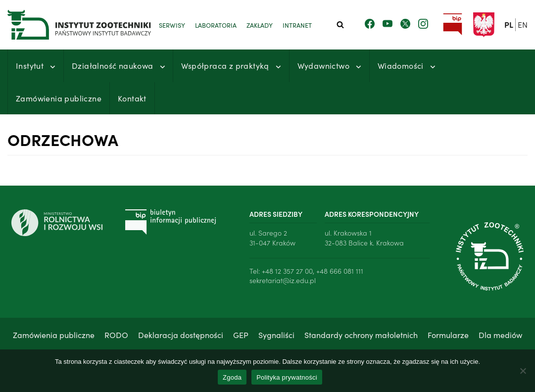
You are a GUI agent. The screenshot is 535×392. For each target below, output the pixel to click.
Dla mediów (500, 335)
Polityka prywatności (287, 377)
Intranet (297, 25)
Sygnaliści (276, 335)
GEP (241, 335)
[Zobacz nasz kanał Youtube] (388, 24)
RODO (116, 335)
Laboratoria (216, 25)
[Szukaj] (340, 24)
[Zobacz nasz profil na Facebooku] (370, 24)
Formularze (448, 335)
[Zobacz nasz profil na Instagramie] (423, 24)
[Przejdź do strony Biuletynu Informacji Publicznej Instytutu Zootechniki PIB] (453, 24)
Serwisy (172, 25)
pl (509, 24)
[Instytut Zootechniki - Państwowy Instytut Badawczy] (67, 25)
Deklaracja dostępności (181, 335)
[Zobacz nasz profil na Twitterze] (405, 24)
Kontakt (132, 98)
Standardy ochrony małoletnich (361, 335)
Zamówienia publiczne (59, 98)
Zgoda (232, 377)
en (523, 24)
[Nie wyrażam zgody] (523, 371)
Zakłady (260, 25)
